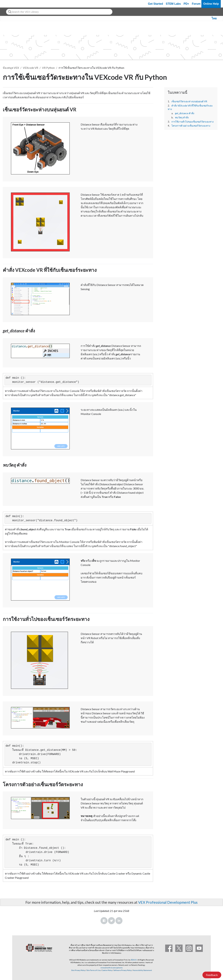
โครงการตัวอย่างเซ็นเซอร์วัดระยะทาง (191, 126)
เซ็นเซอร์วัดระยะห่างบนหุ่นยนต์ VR (189, 101)
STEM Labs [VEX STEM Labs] (173, 4)
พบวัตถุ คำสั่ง (182, 117)
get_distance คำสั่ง (185, 113)
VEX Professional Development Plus (168, 902)
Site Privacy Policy (78, 970)
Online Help (211, 4)
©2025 (134, 960)
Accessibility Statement (142, 970)
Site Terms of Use (93, 970)
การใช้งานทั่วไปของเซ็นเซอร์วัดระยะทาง (193, 122)
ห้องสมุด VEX (11, 68)
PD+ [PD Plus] (186, 4)
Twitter (111, 921)
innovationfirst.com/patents (112, 968)
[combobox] (59, 12)
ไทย (214, 18)
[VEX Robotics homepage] (9, 4)
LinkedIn (119, 921)
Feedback (212, 975)
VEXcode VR (30, 68)
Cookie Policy (107, 970)
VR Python (48, 68)
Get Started (155, 4)
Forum (196, 4)
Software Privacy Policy (123, 970)
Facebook (104, 921)
